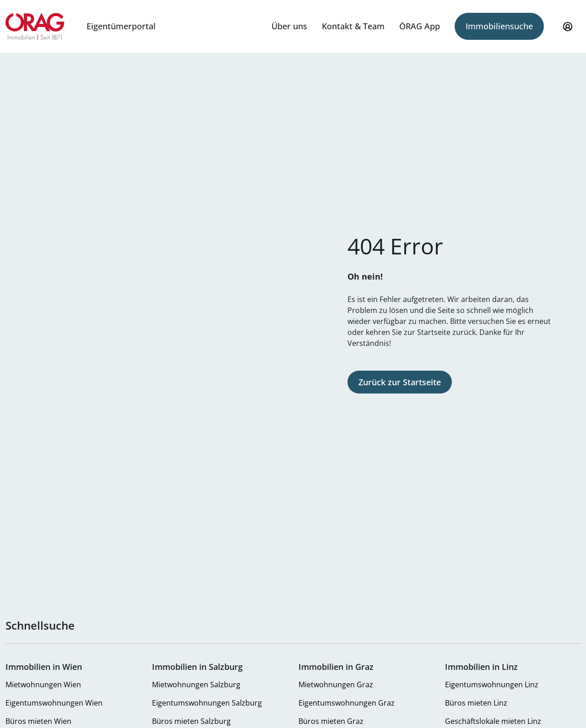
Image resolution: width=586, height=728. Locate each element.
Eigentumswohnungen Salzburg (207, 703)
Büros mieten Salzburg (191, 721)
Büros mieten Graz (331, 721)
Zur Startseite (35, 27)
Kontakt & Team (353, 26)
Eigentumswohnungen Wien (54, 703)
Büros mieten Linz (476, 703)
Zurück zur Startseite (400, 382)
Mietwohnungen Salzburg (196, 685)
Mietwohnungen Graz (336, 685)
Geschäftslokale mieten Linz (493, 721)
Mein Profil (568, 31)
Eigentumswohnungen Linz (492, 685)
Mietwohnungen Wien (43, 685)
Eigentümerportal (121, 26)
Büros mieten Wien (38, 721)
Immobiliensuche (499, 26)
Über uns (289, 26)
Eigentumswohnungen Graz (347, 703)
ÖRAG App (420, 26)
